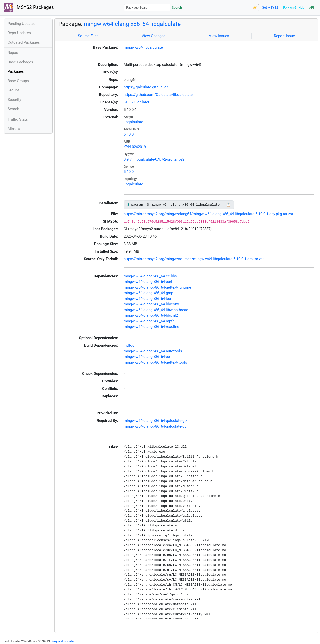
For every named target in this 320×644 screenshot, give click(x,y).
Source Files (88, 36)
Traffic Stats (18, 119)
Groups (14, 90)
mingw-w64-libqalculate (143, 47)
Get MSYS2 (270, 8)
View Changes (154, 36)
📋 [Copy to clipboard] (229, 205)
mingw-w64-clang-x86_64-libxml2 (151, 315)
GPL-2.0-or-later (137, 102)
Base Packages (20, 62)
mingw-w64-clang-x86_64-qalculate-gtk (156, 421)
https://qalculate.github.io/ (146, 87)
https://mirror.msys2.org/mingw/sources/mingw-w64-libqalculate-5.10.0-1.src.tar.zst (194, 259)
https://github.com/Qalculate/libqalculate (158, 95)
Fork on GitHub (294, 8)
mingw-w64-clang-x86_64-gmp (148, 293)
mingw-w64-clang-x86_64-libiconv (151, 304)
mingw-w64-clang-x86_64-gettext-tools (155, 362)
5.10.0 (129, 134)
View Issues (219, 36)
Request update (63, 641)
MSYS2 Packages (29, 8)
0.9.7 (128, 159)
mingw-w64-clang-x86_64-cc (147, 357)
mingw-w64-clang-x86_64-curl (148, 282)
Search (177, 8)
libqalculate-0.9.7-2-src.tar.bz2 (160, 159)
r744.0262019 (135, 147)
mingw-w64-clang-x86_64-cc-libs (150, 276)
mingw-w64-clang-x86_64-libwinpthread (156, 310)
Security (14, 100)
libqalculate (133, 122)
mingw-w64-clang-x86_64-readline (151, 327)
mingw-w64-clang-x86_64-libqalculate (132, 24)
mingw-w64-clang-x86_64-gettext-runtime (157, 287)
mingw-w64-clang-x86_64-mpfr (149, 321)
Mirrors (14, 129)
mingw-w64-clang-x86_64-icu (147, 299)
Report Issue (284, 36)
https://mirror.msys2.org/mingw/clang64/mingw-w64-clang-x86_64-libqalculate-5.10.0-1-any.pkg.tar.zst (208, 214)
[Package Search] (147, 8)
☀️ (255, 8)
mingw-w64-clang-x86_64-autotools (153, 351)
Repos (13, 53)
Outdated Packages (24, 42)
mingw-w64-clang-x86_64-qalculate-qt (155, 426)
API (312, 8)
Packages (16, 71)
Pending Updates (22, 24)
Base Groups (18, 81)
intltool (130, 345)
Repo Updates (19, 33)
